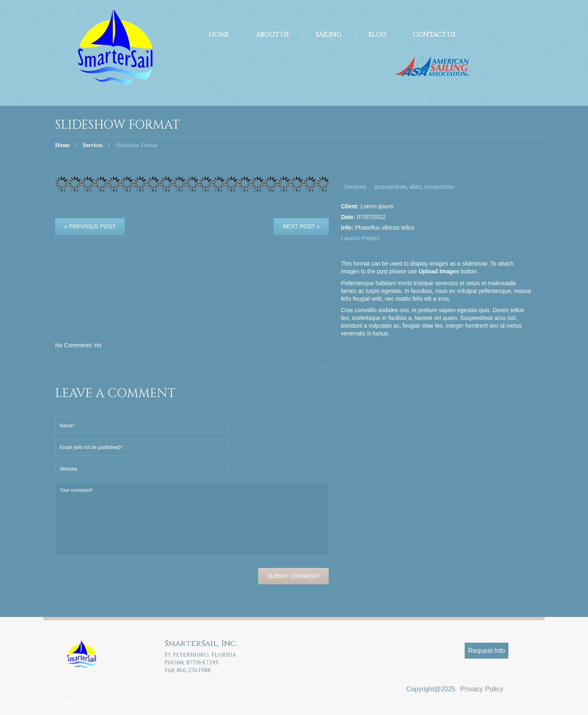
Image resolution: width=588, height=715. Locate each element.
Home (219, 35)
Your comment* (192, 519)
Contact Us (434, 35)
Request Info (487, 651)
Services (92, 145)
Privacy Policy (482, 689)
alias (415, 187)
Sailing (329, 35)
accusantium (390, 187)
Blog (377, 35)
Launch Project (360, 238)
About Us (272, 35)
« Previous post (90, 226)
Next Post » (301, 226)
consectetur (439, 187)
